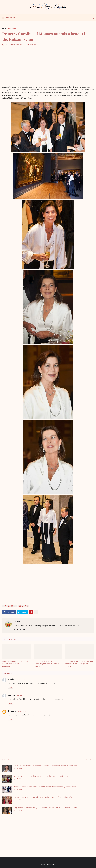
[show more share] (36, 612)
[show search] (93, 18)
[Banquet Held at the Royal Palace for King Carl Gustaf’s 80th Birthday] (7, 779)
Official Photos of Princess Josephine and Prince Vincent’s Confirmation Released (45, 766)
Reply (11, 687)
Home (4, 28)
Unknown (12, 711)
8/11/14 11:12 (21, 679)
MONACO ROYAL (13, 28)
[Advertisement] (48, 66)
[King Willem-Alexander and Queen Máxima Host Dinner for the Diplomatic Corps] (7, 810)
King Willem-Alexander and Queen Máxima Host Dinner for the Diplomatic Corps (46, 808)
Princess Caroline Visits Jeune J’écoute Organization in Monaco (46, 662)
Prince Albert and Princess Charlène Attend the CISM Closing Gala (79, 662)
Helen (17, 622)
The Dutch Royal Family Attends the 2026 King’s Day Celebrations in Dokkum (44, 797)
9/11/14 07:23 (22, 711)
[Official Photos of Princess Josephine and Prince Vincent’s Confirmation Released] (7, 768)
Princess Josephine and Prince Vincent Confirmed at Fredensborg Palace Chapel (45, 787)
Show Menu (10, 18)
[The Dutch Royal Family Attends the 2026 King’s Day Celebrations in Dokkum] (7, 800)
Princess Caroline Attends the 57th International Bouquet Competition (16, 662)
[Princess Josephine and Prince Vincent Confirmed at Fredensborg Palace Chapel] (7, 789)
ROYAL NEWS (23, 606)
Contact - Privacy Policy (48, 865)
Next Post (89, 759)
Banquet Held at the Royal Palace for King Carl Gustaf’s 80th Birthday (41, 776)
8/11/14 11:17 (21, 695)
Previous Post (8, 759)
